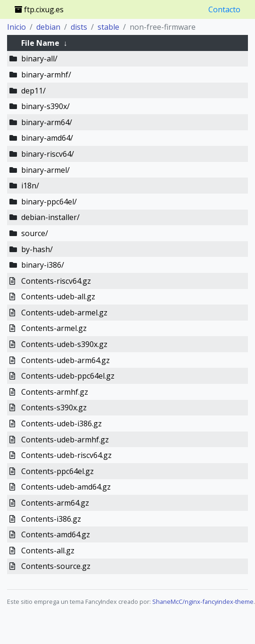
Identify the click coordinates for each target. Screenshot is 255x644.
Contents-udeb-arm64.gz (66, 360)
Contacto (224, 9)
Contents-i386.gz (51, 519)
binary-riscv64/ (48, 154)
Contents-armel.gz (54, 328)
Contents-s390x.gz (54, 407)
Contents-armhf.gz (55, 392)
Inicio (16, 27)
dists (79, 27)
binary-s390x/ (45, 106)
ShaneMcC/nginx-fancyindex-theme (203, 602)
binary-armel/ (45, 170)
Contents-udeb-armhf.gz (65, 440)
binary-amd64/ (47, 138)
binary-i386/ (43, 265)
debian (48, 27)
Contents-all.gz (48, 551)
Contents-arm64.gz (55, 503)
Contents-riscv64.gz (56, 281)
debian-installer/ (50, 217)
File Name (40, 43)
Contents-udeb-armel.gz (64, 313)
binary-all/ (39, 59)
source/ (35, 233)
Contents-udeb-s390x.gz (64, 344)
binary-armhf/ (46, 75)
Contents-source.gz (56, 566)
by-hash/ (37, 249)
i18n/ (30, 186)
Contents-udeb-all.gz (58, 297)
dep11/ (33, 91)
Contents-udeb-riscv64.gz (66, 455)
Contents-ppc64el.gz (58, 471)
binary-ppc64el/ (49, 202)
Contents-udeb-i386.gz (62, 424)
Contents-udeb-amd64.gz (66, 487)
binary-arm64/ (47, 122)
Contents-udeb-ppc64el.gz (68, 376)
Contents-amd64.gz (56, 534)
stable (108, 27)
